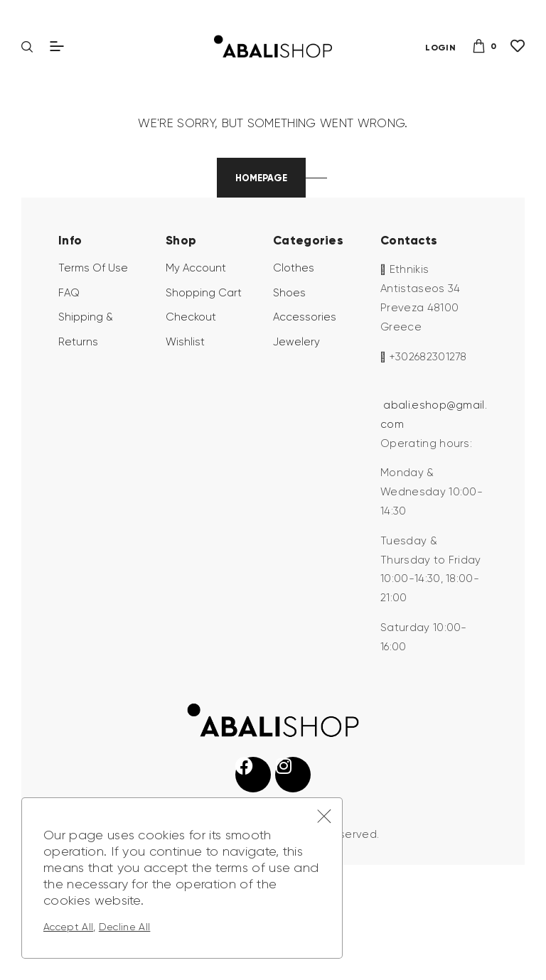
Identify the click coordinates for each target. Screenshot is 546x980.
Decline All (125, 927)
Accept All (68, 927)
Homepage (261, 270)
